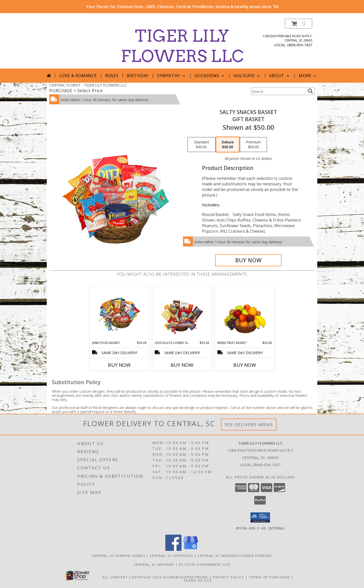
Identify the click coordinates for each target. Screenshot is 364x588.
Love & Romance (78, 76)
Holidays (247, 76)
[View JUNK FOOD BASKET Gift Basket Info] (119, 314)
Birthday (138, 76)
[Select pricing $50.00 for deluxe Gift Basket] (228, 145)
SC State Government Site (204, 564)
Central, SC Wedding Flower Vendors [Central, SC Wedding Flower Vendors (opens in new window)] (235, 555)
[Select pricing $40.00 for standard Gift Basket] (201, 145)
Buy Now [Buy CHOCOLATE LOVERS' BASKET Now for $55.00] (182, 365)
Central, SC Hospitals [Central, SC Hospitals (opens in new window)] (171, 555)
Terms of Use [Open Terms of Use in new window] (198, 580)
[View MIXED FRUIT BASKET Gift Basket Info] (245, 314)
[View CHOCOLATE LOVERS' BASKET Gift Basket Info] (182, 314)
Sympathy (172, 76)
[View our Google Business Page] (191, 549)
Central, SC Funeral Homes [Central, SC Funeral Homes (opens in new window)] (119, 555)
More (308, 76)
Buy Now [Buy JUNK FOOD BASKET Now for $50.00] (119, 365)
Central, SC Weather (154, 564)
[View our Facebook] (173, 549)
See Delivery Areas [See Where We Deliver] (249, 424)
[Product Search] (278, 91)
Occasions (210, 76)
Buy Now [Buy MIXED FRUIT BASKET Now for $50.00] (245, 365)
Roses (112, 76)
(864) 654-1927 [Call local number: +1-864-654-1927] (300, 45)
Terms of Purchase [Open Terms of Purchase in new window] (269, 577)
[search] (310, 91)
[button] (299, 24)
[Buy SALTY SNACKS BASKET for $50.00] (248, 260)
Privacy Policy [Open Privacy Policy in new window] (229, 577)
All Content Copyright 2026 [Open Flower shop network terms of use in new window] (132, 577)
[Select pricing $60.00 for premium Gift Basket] (253, 145)
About (280, 76)
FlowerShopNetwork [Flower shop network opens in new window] (186, 577)
